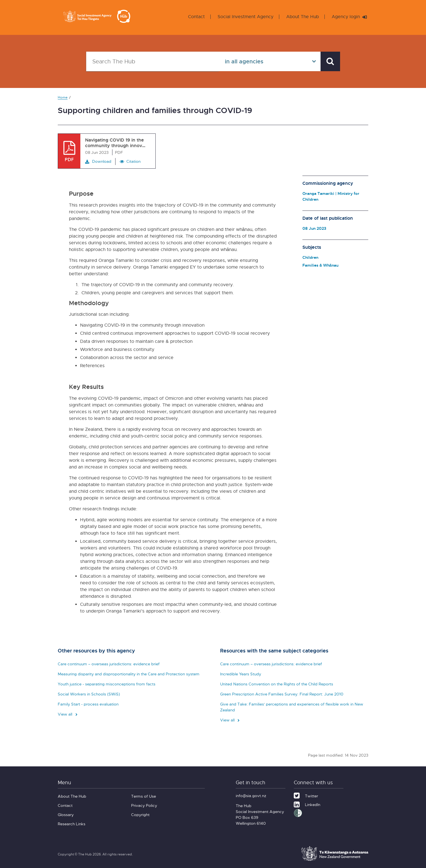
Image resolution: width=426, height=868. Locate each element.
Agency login (349, 17)
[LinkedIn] (307, 804)
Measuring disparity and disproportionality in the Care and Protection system (129, 674)
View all (68, 714)
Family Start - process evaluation (88, 704)
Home (63, 97)
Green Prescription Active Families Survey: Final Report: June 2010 (282, 694)
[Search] (330, 61)
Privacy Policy (144, 805)
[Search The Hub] (153, 61)
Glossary (66, 815)
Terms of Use (144, 796)
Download (98, 161)
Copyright (140, 815)
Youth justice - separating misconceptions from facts (107, 684)
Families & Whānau (320, 265)
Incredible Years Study (241, 674)
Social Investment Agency (246, 17)
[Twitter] (306, 795)
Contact (196, 17)
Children (310, 257)
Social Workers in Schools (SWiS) (89, 694)
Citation (133, 161)
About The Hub (303, 17)
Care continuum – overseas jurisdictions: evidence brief (109, 664)
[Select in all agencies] (270, 61)
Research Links (72, 824)
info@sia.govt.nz (251, 796)
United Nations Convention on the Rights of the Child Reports (277, 684)
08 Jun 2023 (314, 228)
